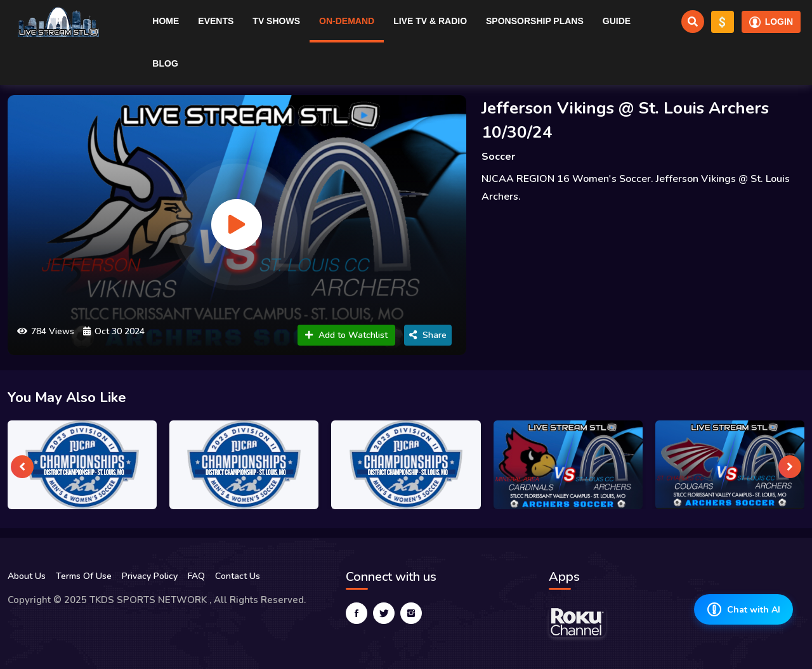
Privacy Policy (150, 576)
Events (216, 21)
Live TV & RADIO (430, 21)
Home (166, 21)
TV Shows (276, 21)
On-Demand (347, 21)
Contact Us (238, 576)
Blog (165, 63)
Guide (617, 21)
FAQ (196, 576)
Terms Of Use (84, 576)
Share (428, 335)
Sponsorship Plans (535, 21)
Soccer (498, 157)
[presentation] (22, 467)
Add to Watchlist (346, 335)
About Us (27, 576)
